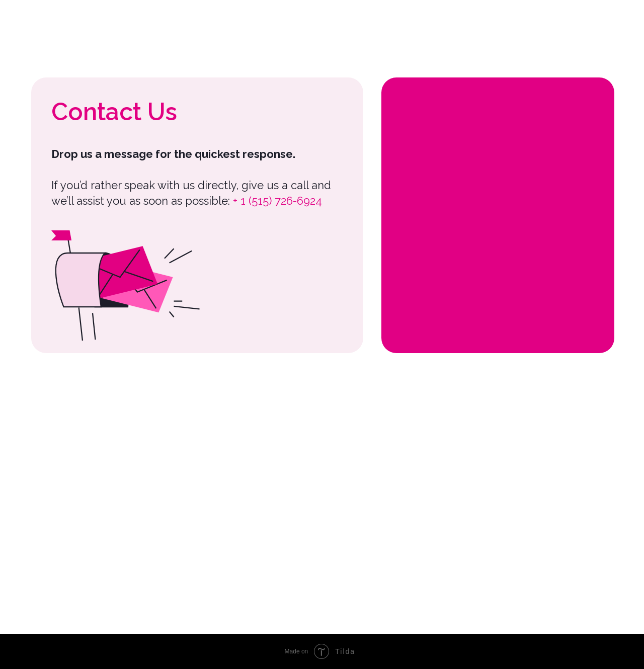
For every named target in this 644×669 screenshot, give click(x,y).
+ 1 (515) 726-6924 (277, 201)
